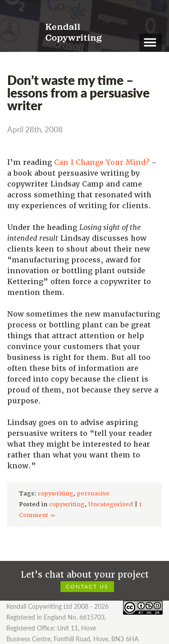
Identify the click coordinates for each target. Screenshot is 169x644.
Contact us (87, 586)
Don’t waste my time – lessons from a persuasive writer (78, 92)
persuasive (93, 493)
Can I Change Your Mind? (102, 162)
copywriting (56, 493)
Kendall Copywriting (74, 33)
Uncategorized (111, 504)
